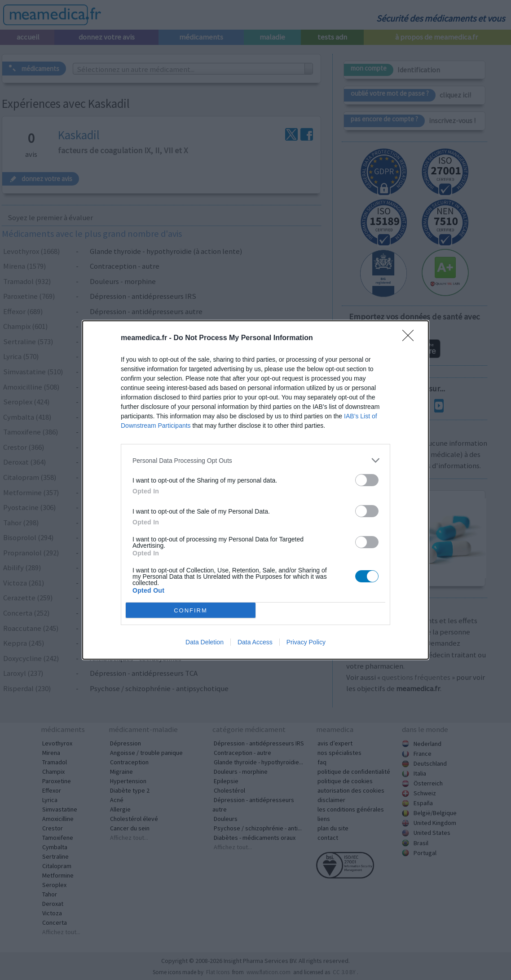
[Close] (411, 338)
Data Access (255, 642)
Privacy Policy (306, 642)
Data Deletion (205, 642)
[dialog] (255, 490)
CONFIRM (191, 610)
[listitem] (255, 460)
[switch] (367, 480)
